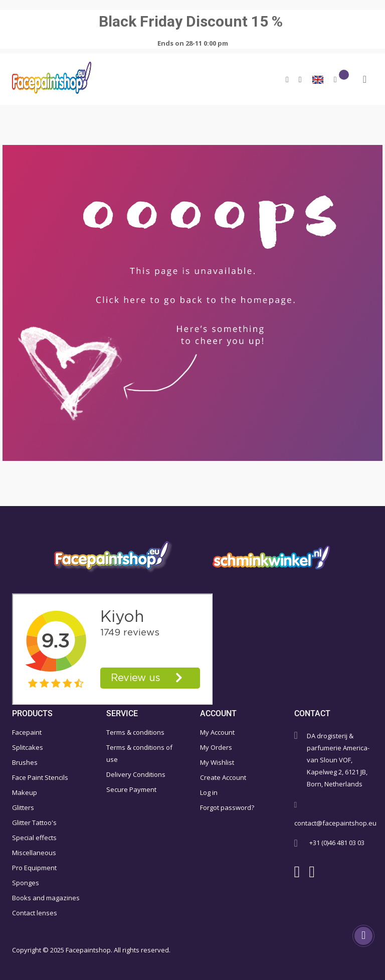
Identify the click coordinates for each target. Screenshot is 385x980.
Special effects (34, 838)
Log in (209, 792)
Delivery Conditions (136, 774)
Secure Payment (131, 789)
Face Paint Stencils (40, 777)
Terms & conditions (135, 732)
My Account (217, 732)
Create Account (223, 777)
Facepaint (27, 732)
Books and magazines (46, 898)
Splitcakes (28, 747)
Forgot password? (227, 807)
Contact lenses (35, 913)
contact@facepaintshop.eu (335, 823)
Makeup (25, 792)
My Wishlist (217, 762)
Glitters (23, 807)
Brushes (25, 762)
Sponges (26, 883)
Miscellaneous (34, 853)
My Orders (216, 747)
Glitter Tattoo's (34, 823)
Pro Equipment (34, 868)
